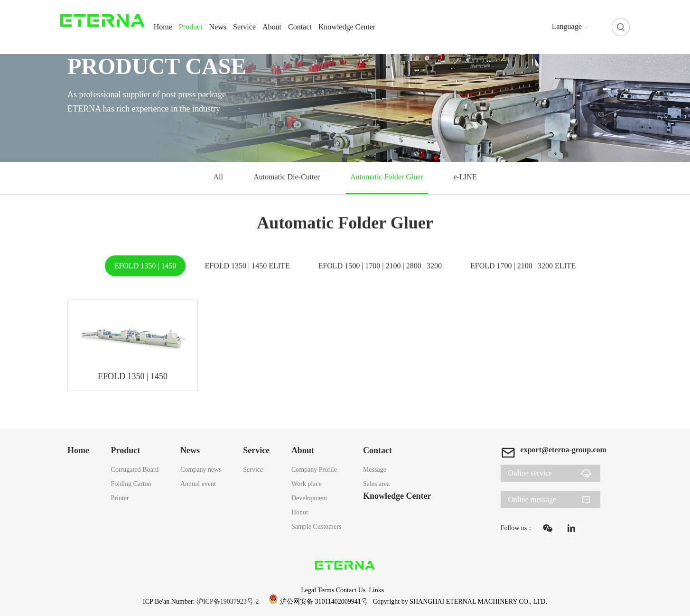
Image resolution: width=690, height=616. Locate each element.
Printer (120, 498)
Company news (201, 470)
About (272, 27)
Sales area (376, 484)
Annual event (198, 484)
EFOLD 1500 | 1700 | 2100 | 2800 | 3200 (380, 266)
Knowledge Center (347, 27)
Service (244, 27)
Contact (300, 27)
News (218, 27)
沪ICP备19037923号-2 (228, 602)
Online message (532, 499)
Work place (307, 484)
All (220, 177)
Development (309, 498)
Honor (300, 512)
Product (191, 27)
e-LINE (464, 177)
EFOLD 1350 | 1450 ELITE (247, 266)
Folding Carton (131, 484)
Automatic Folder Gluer (386, 177)
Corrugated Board (135, 470)
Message (375, 470)
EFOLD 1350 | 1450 (145, 266)
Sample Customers (316, 527)
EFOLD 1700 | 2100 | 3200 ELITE (523, 266)
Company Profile (314, 470)
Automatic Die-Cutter (287, 177)
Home (163, 27)
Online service (530, 473)
